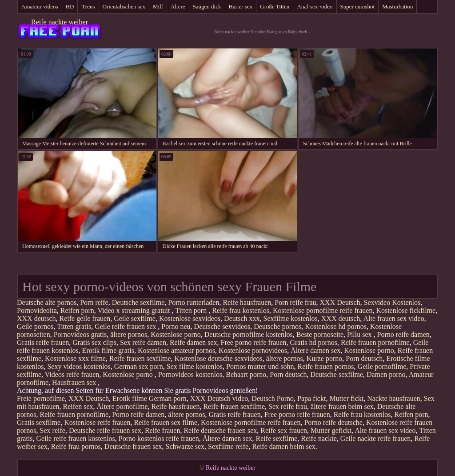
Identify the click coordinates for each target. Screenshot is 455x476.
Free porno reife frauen (254, 342)
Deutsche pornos (277, 326)
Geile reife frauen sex (126, 326)
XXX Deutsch (340, 302)
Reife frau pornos (76, 446)
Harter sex (241, 6)
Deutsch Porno (273, 398)
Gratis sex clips (94, 342)
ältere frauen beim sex (342, 406)
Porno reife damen (403, 334)
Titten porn (192, 310)
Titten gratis (74, 326)
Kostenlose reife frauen (97, 422)
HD (70, 6)
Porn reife (94, 302)
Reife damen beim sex (284, 446)
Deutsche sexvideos (222, 326)
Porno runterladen (194, 302)
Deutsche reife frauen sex (105, 430)
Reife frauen (163, 430)
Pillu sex (360, 334)
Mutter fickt (346, 398)
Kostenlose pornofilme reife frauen (323, 310)
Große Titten (275, 6)
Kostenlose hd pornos (336, 326)
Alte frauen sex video (393, 318)
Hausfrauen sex (75, 382)
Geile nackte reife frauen (376, 438)
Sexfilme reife (228, 446)
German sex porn (139, 366)
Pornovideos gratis (80, 334)
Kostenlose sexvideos (190, 318)
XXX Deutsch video (219, 398)
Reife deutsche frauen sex (220, 430)
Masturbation (397, 6)
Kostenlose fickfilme (406, 310)
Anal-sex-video (315, 6)
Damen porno (386, 374)
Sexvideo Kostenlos (392, 302)
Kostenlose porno (176, 334)
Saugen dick (207, 6)
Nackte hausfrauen (394, 398)
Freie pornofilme (41, 398)
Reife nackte (319, 438)
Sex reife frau (288, 406)
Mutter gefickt (331, 430)
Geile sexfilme (135, 318)
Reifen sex (78, 406)
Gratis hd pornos (313, 342)
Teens (88, 6)
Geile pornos (35, 326)
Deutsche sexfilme (138, 302)
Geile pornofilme (382, 366)
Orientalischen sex (124, 6)
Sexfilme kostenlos (291, 318)
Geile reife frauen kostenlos (76, 438)
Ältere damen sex (315, 350)
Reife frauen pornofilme (375, 342)
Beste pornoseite (320, 334)
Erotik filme (130, 398)
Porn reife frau (295, 302)
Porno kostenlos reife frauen (159, 438)
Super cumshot (358, 6)
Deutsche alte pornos (47, 302)
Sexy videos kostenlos (79, 366)
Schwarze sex (185, 446)
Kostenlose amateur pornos (176, 350)
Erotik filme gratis (108, 350)
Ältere (178, 6)
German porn (168, 398)
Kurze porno (324, 358)
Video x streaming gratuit (134, 310)
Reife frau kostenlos (241, 310)
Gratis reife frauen (43, 342)
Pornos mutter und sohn (260, 366)
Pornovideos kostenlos (190, 374)
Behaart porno (246, 374)
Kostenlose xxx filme (75, 358)
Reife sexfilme (277, 438)
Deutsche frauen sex (133, 446)
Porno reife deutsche (333, 422)
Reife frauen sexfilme (140, 358)
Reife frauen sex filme (166, 422)
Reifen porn (77, 310)
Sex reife (53, 430)
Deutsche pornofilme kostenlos (249, 334)
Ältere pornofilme (122, 406)
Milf (158, 6)
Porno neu (176, 326)
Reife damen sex (194, 342)
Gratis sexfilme (39, 422)
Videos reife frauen (72, 374)
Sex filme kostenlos (195, 366)
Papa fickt (311, 398)
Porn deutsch (364, 358)
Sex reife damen (143, 342)
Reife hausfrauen (247, 302)
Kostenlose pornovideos (253, 350)
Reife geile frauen (85, 318)
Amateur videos (40, 6)
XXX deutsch (36, 318)
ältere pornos (129, 334)
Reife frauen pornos (326, 366)
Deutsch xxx (242, 318)
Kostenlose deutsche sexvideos (219, 358)
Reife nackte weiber (60, 22)
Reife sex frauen (284, 430)
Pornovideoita (37, 310)
